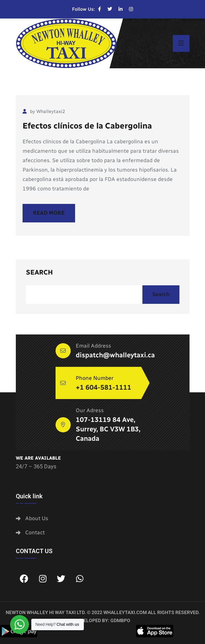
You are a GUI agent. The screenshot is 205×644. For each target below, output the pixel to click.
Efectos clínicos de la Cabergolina (87, 126)
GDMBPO (120, 620)
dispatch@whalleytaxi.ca (115, 355)
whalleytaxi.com (125, 612)
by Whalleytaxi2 (44, 112)
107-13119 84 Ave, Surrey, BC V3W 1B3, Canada (108, 429)
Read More (49, 213)
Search (39, 272)
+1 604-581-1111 (104, 387)
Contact (35, 532)
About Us (37, 518)
